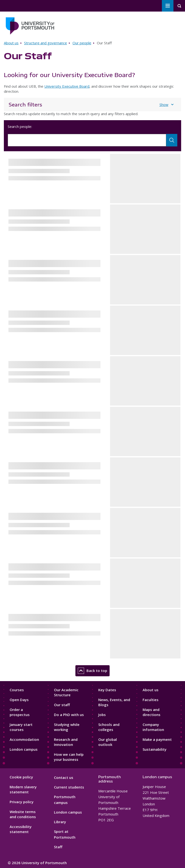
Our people (82, 43)
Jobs (102, 715)
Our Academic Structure (66, 692)
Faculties (151, 700)
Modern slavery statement (23, 789)
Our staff (62, 705)
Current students (69, 787)
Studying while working (67, 727)
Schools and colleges (109, 727)
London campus (24, 749)
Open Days (19, 700)
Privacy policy (22, 802)
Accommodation (24, 739)
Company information (153, 727)
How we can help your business (69, 757)
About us (11, 43)
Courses (17, 690)
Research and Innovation (66, 742)
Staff (58, 847)
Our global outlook (108, 742)
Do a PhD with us (69, 715)
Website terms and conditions (23, 814)
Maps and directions (152, 712)
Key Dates (107, 690)
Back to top (92, 671)
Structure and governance (46, 43)
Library (60, 822)
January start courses (21, 727)
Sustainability (155, 749)
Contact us (64, 777)
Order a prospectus (20, 712)
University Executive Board (67, 86)
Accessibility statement (21, 829)
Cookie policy (21, 777)
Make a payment (157, 739)
